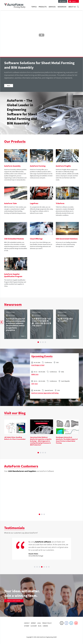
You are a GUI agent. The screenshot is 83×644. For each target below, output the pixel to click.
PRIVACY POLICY (47, 623)
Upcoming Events (42, 356)
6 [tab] (46, 567)
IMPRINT (33, 623)
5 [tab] (44, 567)
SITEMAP (27, 626)
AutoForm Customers (21, 466)
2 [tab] (41, 342)
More (9, 86)
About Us (72, 7)
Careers (63, 1)
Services (52, 7)
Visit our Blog (15, 413)
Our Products (15, 141)
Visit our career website (14, 601)
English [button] (73, 1)
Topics (34, 7)
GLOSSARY (34, 626)
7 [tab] (49, 567)
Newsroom (62, 7)
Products (43, 7)
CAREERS (45, 626)
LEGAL (39, 623)
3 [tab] (43, 342)
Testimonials (14, 528)
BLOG (40, 626)
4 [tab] (45, 342)
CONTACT (27, 623)
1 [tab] (38, 342)
